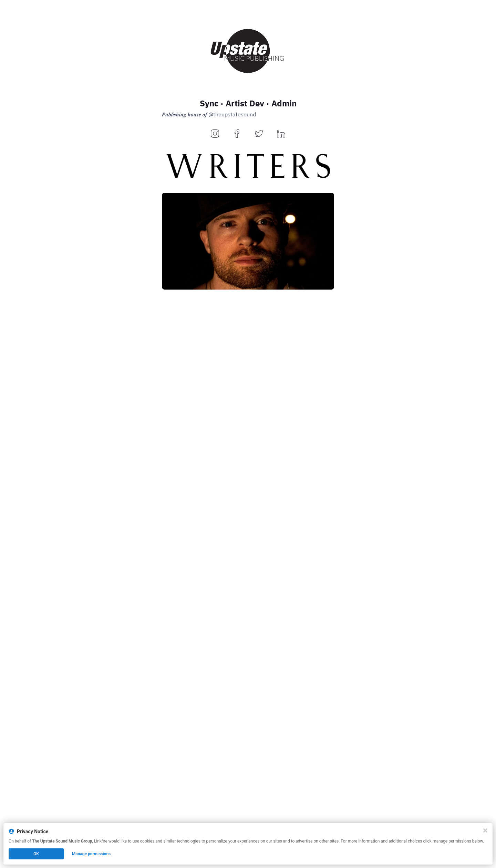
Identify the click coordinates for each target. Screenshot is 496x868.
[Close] (485, 830)
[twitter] (259, 134)
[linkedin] (281, 134)
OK (36, 854)
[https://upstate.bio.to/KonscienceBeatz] (248, 694)
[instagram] (215, 134)
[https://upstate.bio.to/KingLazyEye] (248, 543)
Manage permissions (91, 854)
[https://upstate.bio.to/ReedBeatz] (248, 392)
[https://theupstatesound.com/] (248, 818)
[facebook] (237, 134)
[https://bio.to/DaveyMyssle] (248, 241)
